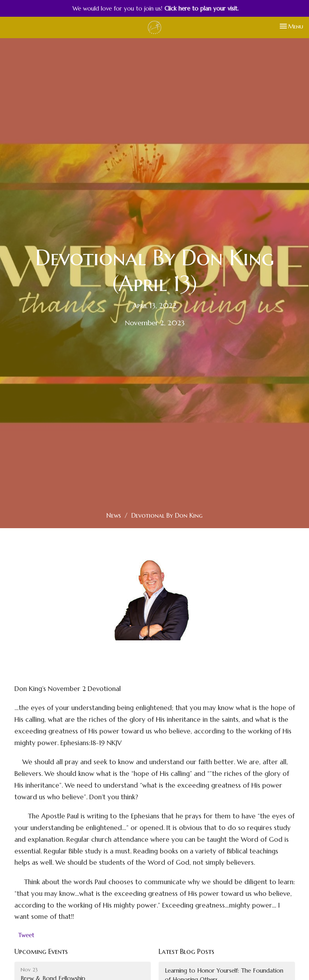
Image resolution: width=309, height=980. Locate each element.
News (114, 515)
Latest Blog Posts (186, 951)
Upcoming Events (41, 951)
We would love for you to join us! (155, 8)
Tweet (26, 935)
